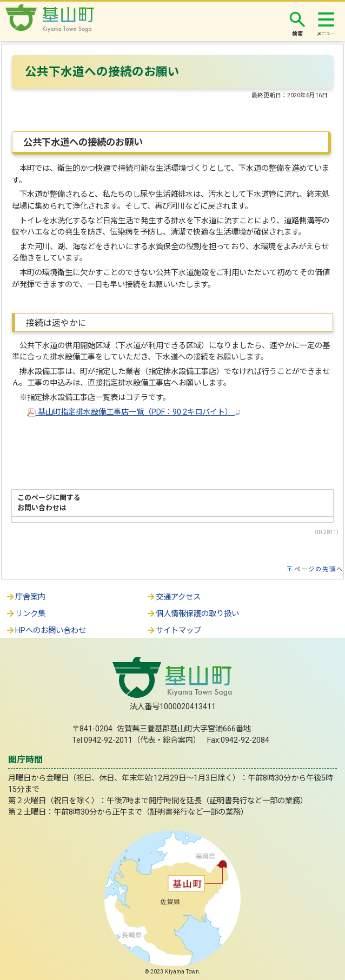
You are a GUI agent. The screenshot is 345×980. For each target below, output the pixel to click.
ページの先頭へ (319, 569)
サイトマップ (174, 631)
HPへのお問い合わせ (46, 631)
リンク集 (25, 614)
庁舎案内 (25, 597)
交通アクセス (173, 597)
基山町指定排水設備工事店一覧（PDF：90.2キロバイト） (134, 412)
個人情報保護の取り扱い (193, 614)
